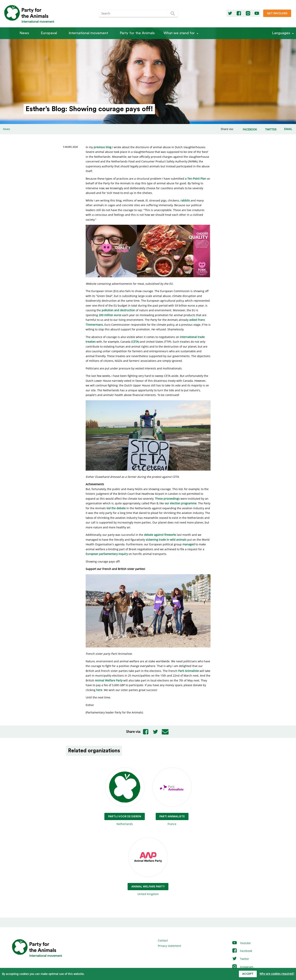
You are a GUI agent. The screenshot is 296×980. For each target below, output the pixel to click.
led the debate (116, 508)
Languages (281, 33)
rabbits (185, 200)
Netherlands (125, 797)
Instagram (243, 967)
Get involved (277, 13)
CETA (135, 342)
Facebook (242, 951)
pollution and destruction (118, 310)
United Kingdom (148, 867)
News (24, 33)
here (99, 690)
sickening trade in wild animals (166, 540)
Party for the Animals (137, 33)
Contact (163, 940)
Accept (248, 974)
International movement (88, 33)
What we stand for (179, 33)
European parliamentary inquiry (107, 554)
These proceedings (167, 499)
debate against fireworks (160, 535)
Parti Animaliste (188, 671)
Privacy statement (169, 946)
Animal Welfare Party (109, 680)
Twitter (240, 959)
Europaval (49, 33)
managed (189, 544)
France (172, 797)
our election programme (181, 503)
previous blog (103, 147)
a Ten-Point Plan (196, 179)
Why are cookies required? (277, 974)
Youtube (241, 943)
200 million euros (110, 315)
